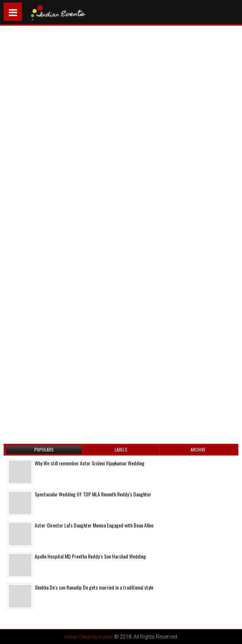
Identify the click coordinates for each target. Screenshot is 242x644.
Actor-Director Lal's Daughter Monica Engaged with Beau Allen (94, 525)
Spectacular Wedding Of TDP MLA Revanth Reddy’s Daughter (93, 494)
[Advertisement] (68, 122)
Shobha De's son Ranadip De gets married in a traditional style (94, 587)
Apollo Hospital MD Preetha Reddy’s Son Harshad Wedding (90, 556)
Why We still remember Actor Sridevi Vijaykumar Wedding (90, 463)
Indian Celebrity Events (89, 637)
